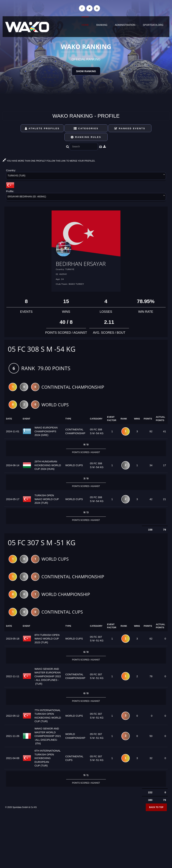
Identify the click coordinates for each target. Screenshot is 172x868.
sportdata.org (153, 25)
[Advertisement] (86, 843)
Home (85, 25)
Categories (86, 128)
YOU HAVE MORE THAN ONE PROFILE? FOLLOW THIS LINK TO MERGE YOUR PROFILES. (49, 161)
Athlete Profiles (42, 128)
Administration (125, 25)
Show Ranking (86, 71)
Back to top (156, 816)
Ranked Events (130, 128)
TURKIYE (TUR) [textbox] (16, 176)
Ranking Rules (86, 137)
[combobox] (86, 177)
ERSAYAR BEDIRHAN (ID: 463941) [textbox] (27, 197)
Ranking (102, 25)
